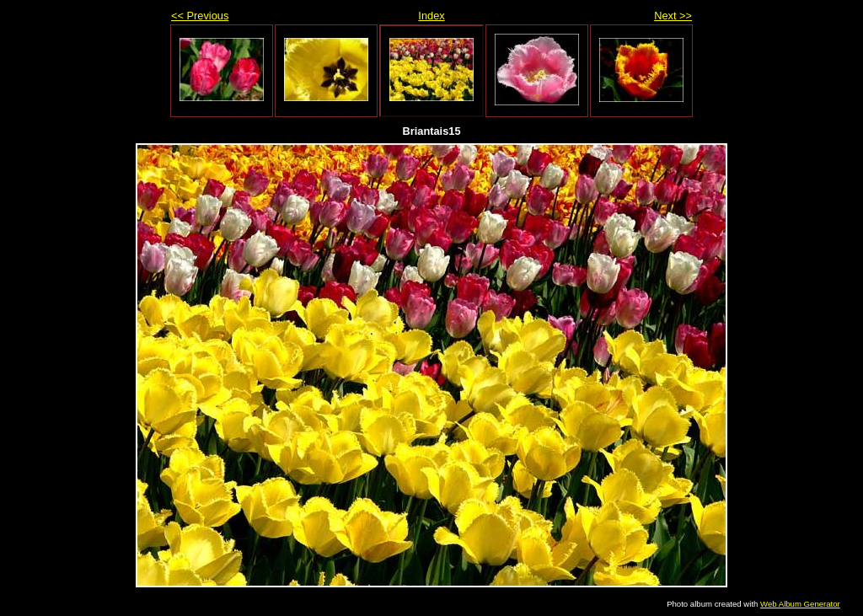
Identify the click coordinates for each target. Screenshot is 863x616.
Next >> (673, 16)
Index (431, 16)
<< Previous (200, 16)
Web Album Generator (800, 604)
